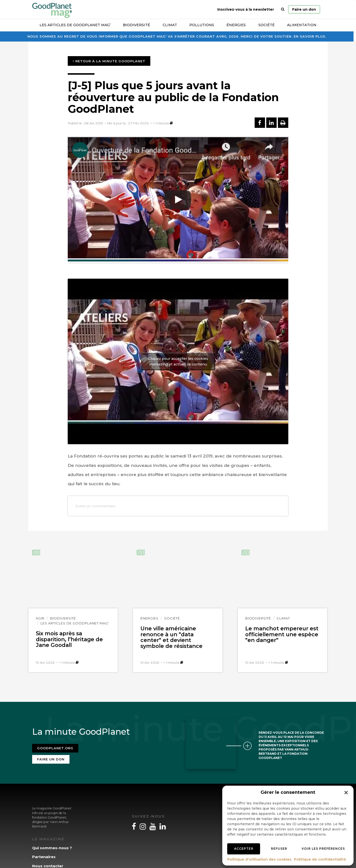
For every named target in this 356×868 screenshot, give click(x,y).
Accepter (244, 849)
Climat (170, 25)
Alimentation (302, 25)
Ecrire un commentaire (95, 506)
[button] (346, 793)
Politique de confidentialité (320, 859)
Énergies (236, 25)
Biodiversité (136, 25)
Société (267, 25)
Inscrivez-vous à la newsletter (246, 9)
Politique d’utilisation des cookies (259, 859)
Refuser (279, 849)
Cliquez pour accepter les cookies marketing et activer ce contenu (178, 361)
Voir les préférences (323, 849)
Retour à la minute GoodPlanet (109, 61)
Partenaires (44, 857)
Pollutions (202, 25)
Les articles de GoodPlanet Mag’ (75, 25)
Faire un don (304, 9)
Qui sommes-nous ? (52, 848)
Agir (40, 618)
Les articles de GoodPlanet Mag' (75, 623)
